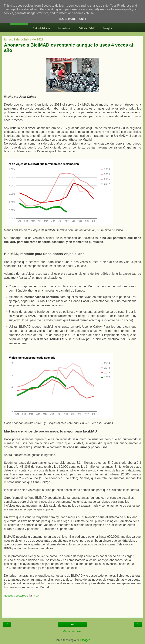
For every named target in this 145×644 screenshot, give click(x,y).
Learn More (67, 19)
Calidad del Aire (41, 28)
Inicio (72, 624)
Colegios (108, 28)
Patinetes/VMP (87, 28)
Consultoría (64, 28)
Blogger (85, 640)
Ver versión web (72, 631)
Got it (83, 19)
